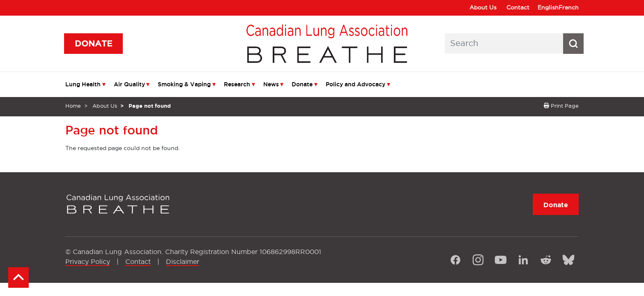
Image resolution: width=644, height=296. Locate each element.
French (569, 7)
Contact (518, 7)
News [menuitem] (271, 84)
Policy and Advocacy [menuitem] (355, 84)
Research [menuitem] (237, 84)
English (548, 7)
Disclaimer (183, 261)
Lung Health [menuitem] (83, 84)
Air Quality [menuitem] (129, 84)
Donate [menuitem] (302, 84)
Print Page (561, 106)
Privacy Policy (88, 261)
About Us (483, 7)
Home (73, 106)
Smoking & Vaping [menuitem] (184, 84)
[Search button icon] (573, 44)
